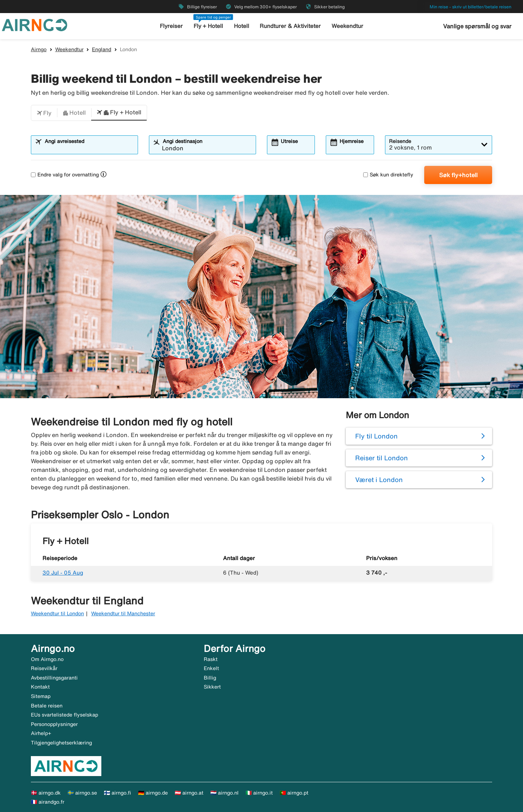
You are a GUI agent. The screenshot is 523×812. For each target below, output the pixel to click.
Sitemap (41, 696)
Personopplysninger (54, 724)
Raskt (211, 659)
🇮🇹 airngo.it (259, 793)
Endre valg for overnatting (65, 175)
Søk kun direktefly (388, 175)
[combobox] (89, 148)
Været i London (379, 480)
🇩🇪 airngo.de (153, 793)
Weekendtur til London (57, 613)
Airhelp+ (41, 733)
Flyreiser (172, 26)
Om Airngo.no (47, 659)
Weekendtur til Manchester (123, 613)
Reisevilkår (44, 668)
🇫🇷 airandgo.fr (48, 802)
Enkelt (211, 668)
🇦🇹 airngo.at (189, 793)
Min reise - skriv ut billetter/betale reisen (471, 7)
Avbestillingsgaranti (54, 678)
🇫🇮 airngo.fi (117, 793)
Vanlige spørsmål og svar (477, 26)
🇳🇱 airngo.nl (224, 793)
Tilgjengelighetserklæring (61, 743)
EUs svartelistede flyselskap (64, 715)
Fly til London (376, 436)
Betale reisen (47, 706)
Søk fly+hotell (458, 175)
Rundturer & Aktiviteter (291, 26)
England (102, 49)
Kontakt (40, 687)
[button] (44, 113)
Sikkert (212, 687)
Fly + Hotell (209, 26)
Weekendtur (347, 26)
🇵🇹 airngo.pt (294, 793)
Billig (210, 678)
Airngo (39, 49)
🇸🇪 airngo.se (82, 793)
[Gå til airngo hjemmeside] (35, 24)
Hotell (242, 26)
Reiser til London (382, 458)
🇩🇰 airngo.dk (46, 793)
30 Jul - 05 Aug (63, 573)
